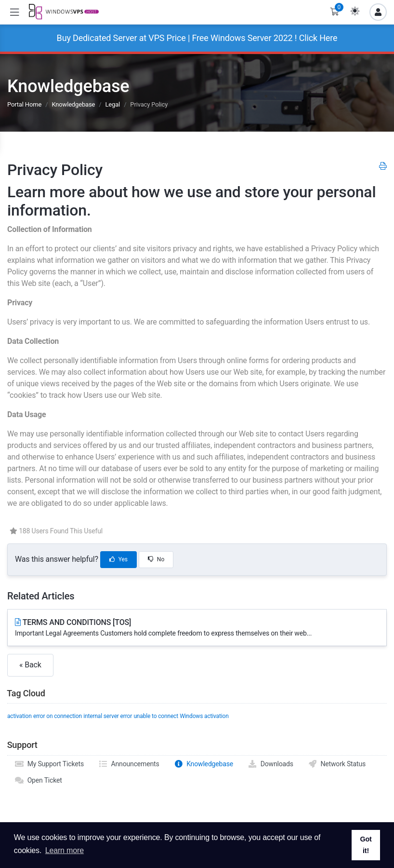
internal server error (108, 716)
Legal (112, 104)
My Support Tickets (49, 764)
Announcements (129, 764)
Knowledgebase (73, 104)
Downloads (270, 764)
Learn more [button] (65, 850)
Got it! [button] (366, 845)
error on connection (58, 716)
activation (20, 716)
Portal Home (24, 104)
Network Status (337, 764)
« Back (30, 665)
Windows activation (204, 716)
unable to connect (156, 716)
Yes (118, 559)
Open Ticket (38, 780)
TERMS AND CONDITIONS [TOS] (197, 628)
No (156, 559)
